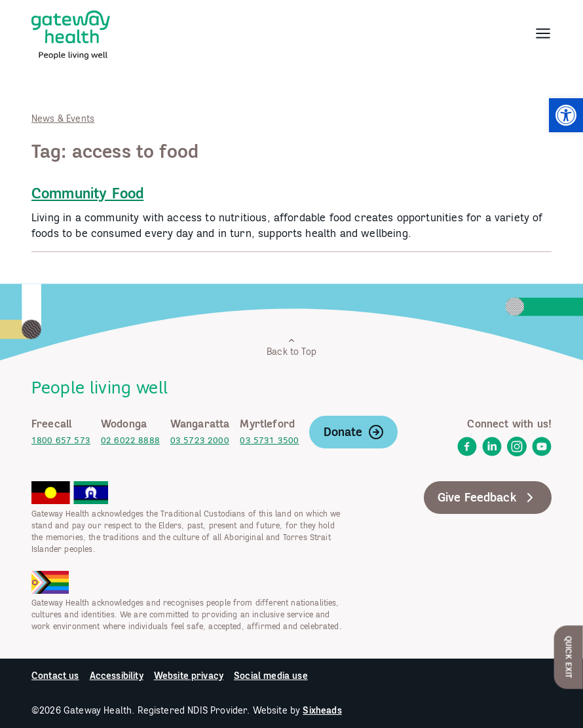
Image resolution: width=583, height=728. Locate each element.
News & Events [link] (63, 118)
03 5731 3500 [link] (269, 440)
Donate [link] (354, 432)
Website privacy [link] (189, 676)
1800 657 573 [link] (61, 440)
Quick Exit (569, 657)
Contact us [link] (55, 676)
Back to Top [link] (291, 347)
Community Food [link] (87, 193)
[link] (566, 115)
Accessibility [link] (117, 676)
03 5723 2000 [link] (200, 440)
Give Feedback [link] (488, 498)
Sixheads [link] (322, 710)
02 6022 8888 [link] (130, 440)
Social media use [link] (271, 676)
